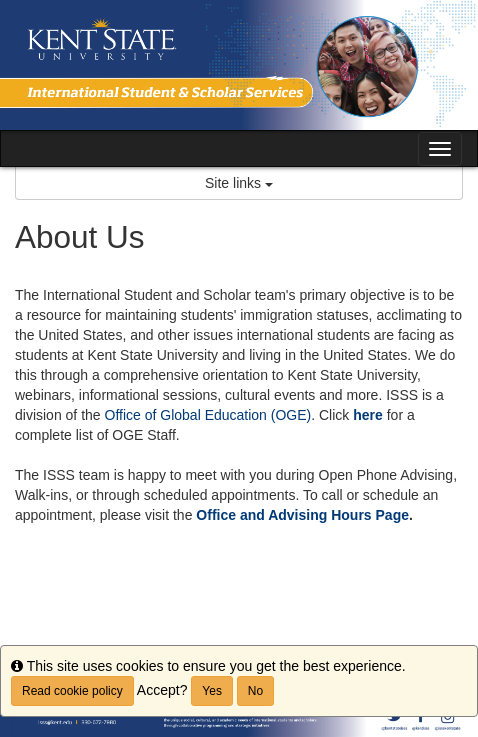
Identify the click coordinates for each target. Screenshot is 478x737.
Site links (239, 183)
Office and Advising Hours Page (302, 515)
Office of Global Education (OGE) (208, 415)
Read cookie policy (72, 691)
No (255, 691)
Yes (212, 691)
